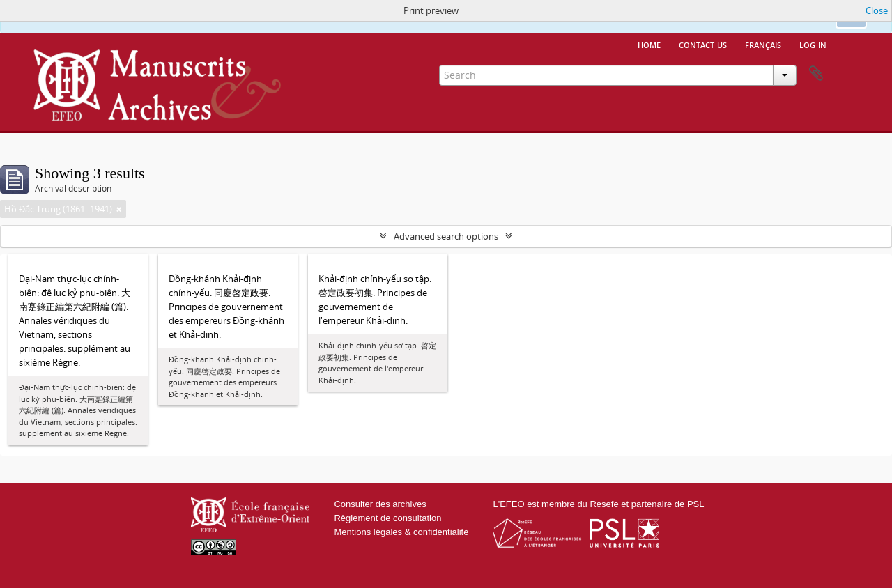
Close (877, 10)
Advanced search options (446, 236)
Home (649, 44)
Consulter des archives (380, 504)
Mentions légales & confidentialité (401, 532)
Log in (813, 44)
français (763, 44)
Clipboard (816, 74)
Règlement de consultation (387, 518)
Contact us (703, 44)
